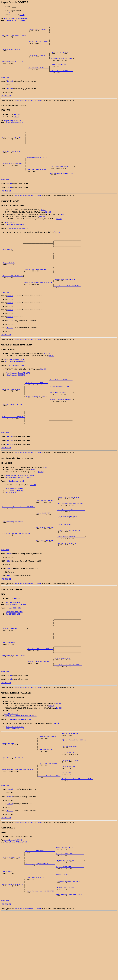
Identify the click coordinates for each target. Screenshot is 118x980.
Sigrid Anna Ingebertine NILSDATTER (18, 512)
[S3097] (9, 612)
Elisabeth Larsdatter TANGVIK (15, 647)
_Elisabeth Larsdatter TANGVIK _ (14, 705)
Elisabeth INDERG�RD (14, 655)
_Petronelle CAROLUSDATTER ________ (71, 555)
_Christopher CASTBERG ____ (39, 62)
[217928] (8, 13)
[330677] (43, 396)
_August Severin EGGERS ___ (39, 30)
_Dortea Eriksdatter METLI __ (37, 188)
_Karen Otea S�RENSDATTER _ (46, 582)
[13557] (51, 757)
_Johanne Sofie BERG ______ (39, 76)
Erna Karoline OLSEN (16, 516)
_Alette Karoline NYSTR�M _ (13, 302)
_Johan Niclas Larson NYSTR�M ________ (39, 294)
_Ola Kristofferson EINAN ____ (13, 149)
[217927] (22, 15)
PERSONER (5, 87)
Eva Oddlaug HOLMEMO (15, 525)
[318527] (56, 775)
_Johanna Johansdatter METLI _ (13, 180)
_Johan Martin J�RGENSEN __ (46, 536)
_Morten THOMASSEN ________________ (71, 564)
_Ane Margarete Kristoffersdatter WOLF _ (77, 839)
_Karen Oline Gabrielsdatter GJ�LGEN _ (39, 309)
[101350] (51, 383)
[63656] (41, 507)
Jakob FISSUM (9, 241)
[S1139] (10, 472)
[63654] (45, 503)
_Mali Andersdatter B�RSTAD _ (13, 450)
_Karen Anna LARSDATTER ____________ (70, 916)
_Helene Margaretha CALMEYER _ (62, 65)
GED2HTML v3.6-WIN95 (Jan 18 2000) (27, 110)
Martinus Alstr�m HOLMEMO (14, 560)
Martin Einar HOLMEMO (15, 527)
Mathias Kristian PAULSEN (13, 813)
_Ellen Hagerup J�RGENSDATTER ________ (40, 927)
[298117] (62, 233)
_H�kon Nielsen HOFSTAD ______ (61, 422)
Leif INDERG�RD (10, 690)
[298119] (59, 238)
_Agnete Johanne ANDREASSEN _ (13, 951)
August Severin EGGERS (12, 54)
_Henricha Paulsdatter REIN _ (49, 835)
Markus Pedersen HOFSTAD (13, 435)
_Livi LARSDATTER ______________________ (77, 808)
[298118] (42, 235)
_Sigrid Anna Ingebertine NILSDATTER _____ (18, 575)
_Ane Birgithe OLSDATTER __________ (71, 586)
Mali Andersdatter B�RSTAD (15, 389)
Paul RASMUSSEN (11, 765)
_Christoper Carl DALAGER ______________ (77, 817)
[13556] (58, 755)
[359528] (57, 251)
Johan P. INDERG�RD (12, 645)
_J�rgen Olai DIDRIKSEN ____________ (70, 955)
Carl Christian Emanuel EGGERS (16, 18)
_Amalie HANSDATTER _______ (46, 551)
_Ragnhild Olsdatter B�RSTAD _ (61, 429)
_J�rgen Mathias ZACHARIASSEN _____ (71, 532)
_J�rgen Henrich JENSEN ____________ (70, 923)
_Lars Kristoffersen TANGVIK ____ (40, 698)
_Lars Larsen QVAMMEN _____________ (68, 709)
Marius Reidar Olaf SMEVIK (18, 247)
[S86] (9, 619)
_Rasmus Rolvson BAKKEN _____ (49, 789)
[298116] (48, 231)
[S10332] (10, 871)
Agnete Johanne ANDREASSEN (16, 902)
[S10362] (10, 850)
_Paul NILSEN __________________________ (77, 832)
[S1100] (9, 202)
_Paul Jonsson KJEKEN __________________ (77, 800)
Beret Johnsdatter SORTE (17, 392)
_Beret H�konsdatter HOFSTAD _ (37, 426)
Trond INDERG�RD (13, 657)
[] (4, 91)
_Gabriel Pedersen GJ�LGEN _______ (68, 305)
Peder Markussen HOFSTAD (14, 386)
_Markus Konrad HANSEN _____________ (70, 909)
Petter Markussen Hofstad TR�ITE (18, 400)
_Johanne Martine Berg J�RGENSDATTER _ (40, 959)
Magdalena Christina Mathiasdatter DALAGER (21, 767)
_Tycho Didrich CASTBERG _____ (62, 58)
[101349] (47, 381)
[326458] (33, 520)
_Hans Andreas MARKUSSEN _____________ (40, 912)
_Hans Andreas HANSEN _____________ (71, 547)
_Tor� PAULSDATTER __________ (50, 804)
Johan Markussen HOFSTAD (15, 402)
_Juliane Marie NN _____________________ (77, 824)
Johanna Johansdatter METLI (15, 132)
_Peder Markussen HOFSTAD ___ (13, 418)
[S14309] (10, 348)
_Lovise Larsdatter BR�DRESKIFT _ (41, 712)
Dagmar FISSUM (9, 287)
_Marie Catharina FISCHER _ (39, 45)
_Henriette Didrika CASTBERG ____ (15, 69)
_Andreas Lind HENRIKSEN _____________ (40, 944)
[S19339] (10, 344)
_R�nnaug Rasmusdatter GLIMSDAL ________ (77, 793)
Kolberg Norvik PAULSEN (15, 778)
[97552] (16, 126)
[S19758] (10, 323)
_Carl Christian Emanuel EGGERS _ (15, 37)
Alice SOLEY (8, 936)
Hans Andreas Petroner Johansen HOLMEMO (20, 511)
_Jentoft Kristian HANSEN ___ (13, 920)
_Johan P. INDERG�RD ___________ (15, 674)
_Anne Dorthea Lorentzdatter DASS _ (71, 540)
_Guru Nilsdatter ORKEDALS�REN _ (62, 192)
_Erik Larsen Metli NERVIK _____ (62, 184)
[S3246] (9, 597)
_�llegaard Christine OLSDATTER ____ (70, 947)
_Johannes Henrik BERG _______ (62, 73)
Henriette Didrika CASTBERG (15, 20)
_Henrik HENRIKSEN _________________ (70, 940)
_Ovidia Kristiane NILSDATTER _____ (71, 571)
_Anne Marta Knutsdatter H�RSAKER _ (68, 716)
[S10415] (10, 864)
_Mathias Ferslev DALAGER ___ (49, 821)
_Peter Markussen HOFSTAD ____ (61, 407)
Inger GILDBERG (15, 651)
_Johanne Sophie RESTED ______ (62, 80)
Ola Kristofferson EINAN (13, 130)
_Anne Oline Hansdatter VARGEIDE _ (67, 313)
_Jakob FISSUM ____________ (12, 270)
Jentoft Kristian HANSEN (13, 901)
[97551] (17, 124)
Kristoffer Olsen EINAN (12, 166)
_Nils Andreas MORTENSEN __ (46, 568)
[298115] (43, 229)
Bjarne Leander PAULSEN (15, 780)
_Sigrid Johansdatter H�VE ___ (61, 415)
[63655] (33, 505)
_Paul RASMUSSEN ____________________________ (19, 796)
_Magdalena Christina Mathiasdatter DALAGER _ (19, 828)
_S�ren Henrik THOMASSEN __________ (71, 579)
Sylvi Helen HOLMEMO (14, 524)
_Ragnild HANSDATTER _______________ (70, 931)
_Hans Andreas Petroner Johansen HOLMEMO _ (18, 544)
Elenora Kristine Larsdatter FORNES (21, 771)
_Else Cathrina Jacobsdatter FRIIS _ (70, 962)
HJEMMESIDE (6, 105)
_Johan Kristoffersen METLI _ (37, 173)
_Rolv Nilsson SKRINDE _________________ (77, 785)
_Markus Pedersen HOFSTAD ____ (37, 411)
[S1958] (10, 91)
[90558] (17, 642)
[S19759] (10, 355)
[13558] (59, 760)
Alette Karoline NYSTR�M (15, 243)
